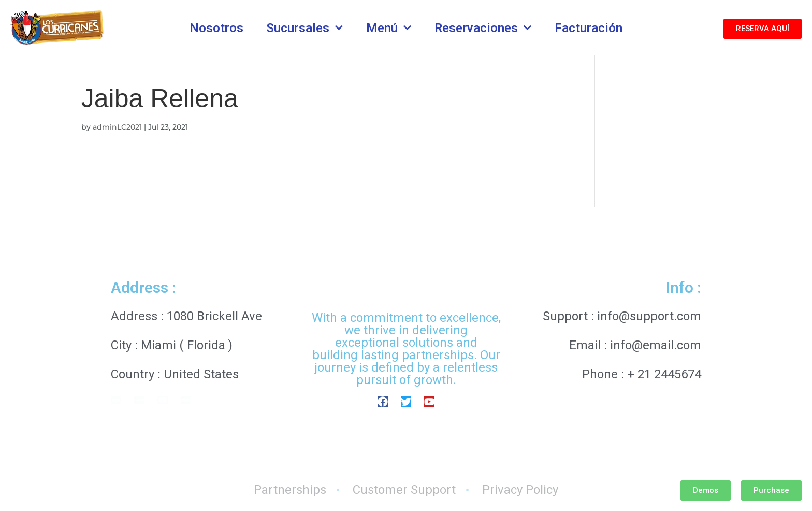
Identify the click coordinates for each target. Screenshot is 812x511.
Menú (389, 28)
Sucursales (305, 28)
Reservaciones (483, 28)
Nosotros (216, 28)
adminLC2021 (117, 127)
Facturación (589, 28)
